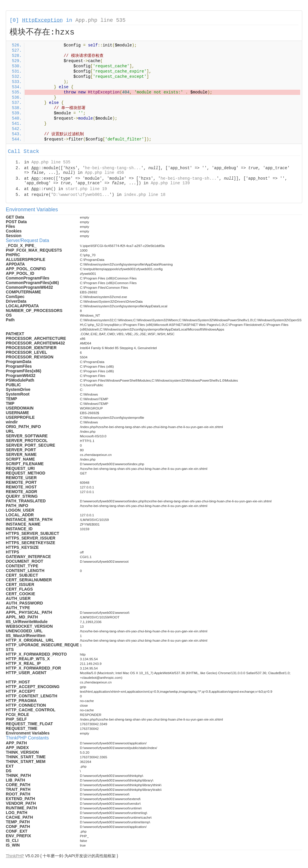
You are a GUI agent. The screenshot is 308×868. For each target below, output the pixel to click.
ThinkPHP (15, 856)
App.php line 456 (104, 173)
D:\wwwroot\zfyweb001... (81, 195)
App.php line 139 (170, 183)
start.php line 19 (86, 189)
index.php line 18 (145, 195)
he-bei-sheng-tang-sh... (113, 168)
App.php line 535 (100, 20)
